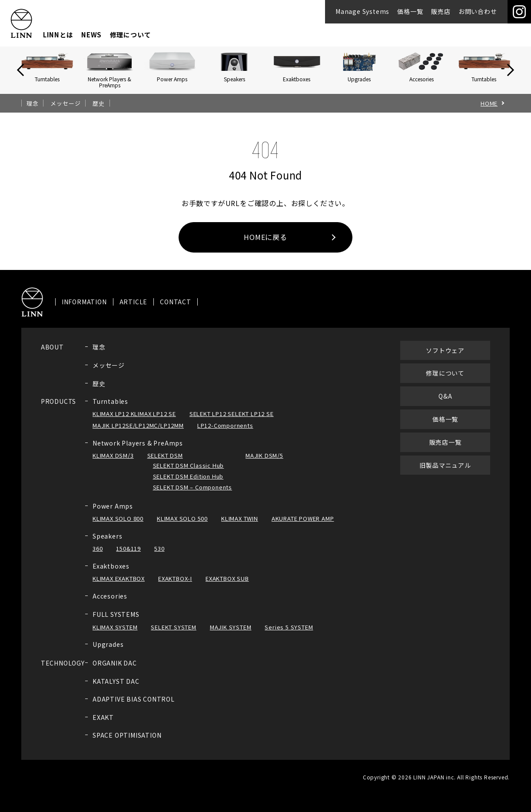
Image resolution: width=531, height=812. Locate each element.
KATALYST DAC (116, 688)
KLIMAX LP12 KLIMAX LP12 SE (134, 421)
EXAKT (103, 724)
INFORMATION (84, 309)
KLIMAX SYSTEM (115, 634)
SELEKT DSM (165, 463)
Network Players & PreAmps (138, 450)
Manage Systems (362, 11)
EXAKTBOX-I (175, 586)
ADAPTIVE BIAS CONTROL (134, 706)
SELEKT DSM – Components (192, 494)
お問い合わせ (478, 11)
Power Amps (113, 513)
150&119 (128, 556)
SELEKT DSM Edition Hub (188, 484)
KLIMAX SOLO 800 (118, 526)
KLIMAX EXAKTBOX (119, 586)
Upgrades (108, 652)
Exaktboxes (111, 573)
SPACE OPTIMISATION (127, 742)
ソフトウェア (445, 357)
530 (159, 556)
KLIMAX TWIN (240, 526)
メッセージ (65, 103)
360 (98, 556)
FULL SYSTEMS (116, 622)
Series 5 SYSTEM (289, 634)
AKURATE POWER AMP (303, 526)
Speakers (107, 543)
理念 (33, 103)
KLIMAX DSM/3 (113, 463)
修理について (131, 35)
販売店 (441, 11)
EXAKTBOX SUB (227, 586)
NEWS (91, 35)
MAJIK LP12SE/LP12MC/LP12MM (138, 433)
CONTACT (176, 309)
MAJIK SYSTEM (231, 634)
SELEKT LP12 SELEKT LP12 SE (232, 421)
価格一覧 (410, 11)
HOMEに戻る (265, 237)
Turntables (110, 408)
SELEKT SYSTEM (173, 634)
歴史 (99, 103)
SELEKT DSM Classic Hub (189, 473)
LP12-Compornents (225, 433)
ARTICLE (134, 309)
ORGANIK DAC (115, 670)
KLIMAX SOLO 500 (182, 526)
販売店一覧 (445, 449)
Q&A (445, 403)
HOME (489, 103)
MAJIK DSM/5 (264, 463)
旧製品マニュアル (445, 472)
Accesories (110, 603)
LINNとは (58, 35)
